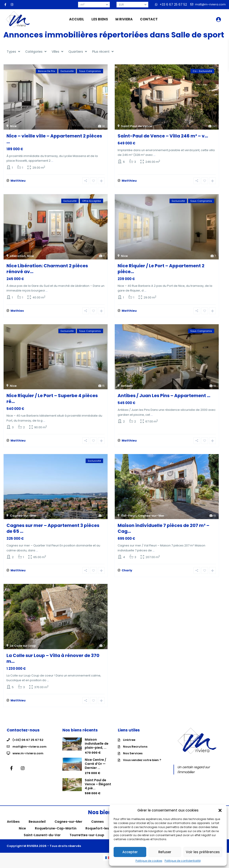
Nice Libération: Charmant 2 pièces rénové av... (47, 270)
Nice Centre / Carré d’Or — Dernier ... (95, 770)
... (52, 161)
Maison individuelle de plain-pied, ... (97, 749)
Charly (127, 575)
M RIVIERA (124, 19)
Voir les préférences (203, 852)
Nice (13, 126)
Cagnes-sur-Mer (23, 519)
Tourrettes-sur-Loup (87, 841)
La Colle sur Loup (23, 650)
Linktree (129, 745)
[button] (220, 810)
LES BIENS (100, 19)
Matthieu (18, 182)
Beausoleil (37, 827)
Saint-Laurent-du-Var (42, 841)
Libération (18, 257)
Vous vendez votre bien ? (142, 766)
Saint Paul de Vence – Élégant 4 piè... (98, 790)
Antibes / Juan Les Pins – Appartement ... (164, 398)
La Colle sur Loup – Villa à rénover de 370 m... (53, 663)
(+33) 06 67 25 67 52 (28, 745)
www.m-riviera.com (28, 759)
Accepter (130, 852)
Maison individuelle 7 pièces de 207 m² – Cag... (163, 532)
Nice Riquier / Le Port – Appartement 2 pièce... (161, 270)
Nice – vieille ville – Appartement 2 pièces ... (54, 139)
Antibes (127, 388)
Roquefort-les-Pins (101, 834)
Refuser (165, 852)
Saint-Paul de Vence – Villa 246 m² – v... (163, 136)
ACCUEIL (77, 19)
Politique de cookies (149, 861)
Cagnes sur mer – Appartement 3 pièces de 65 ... (53, 532)
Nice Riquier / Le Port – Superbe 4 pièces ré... (52, 401)
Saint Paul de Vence (136, 126)
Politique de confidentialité (183, 861)
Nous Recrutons (135, 752)
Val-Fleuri (129, 519)
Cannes (98, 827)
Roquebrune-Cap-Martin (56, 834)
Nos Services (133, 759)
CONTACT (149, 19)
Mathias (17, 313)
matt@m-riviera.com (30, 752)
